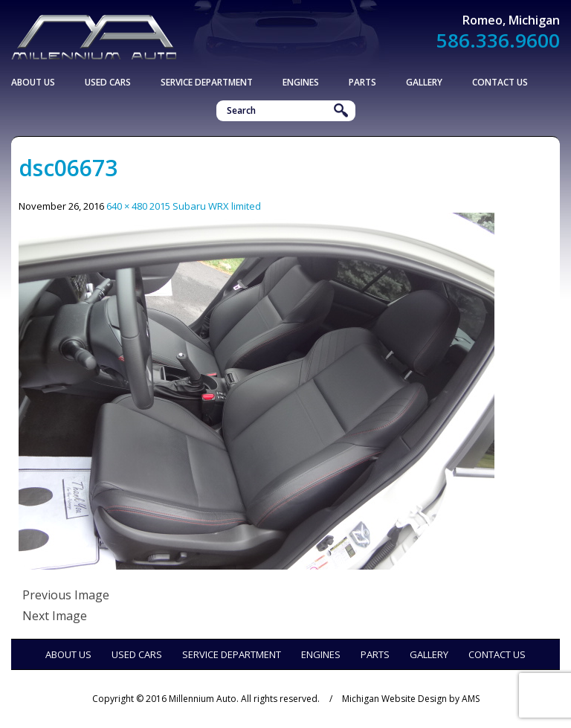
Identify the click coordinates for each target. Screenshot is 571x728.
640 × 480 (127, 206)
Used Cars (108, 82)
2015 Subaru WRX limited (205, 206)
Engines (301, 82)
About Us (33, 82)
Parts (362, 82)
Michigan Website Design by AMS (411, 699)
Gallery (424, 82)
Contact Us (500, 82)
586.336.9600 (498, 40)
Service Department (207, 82)
